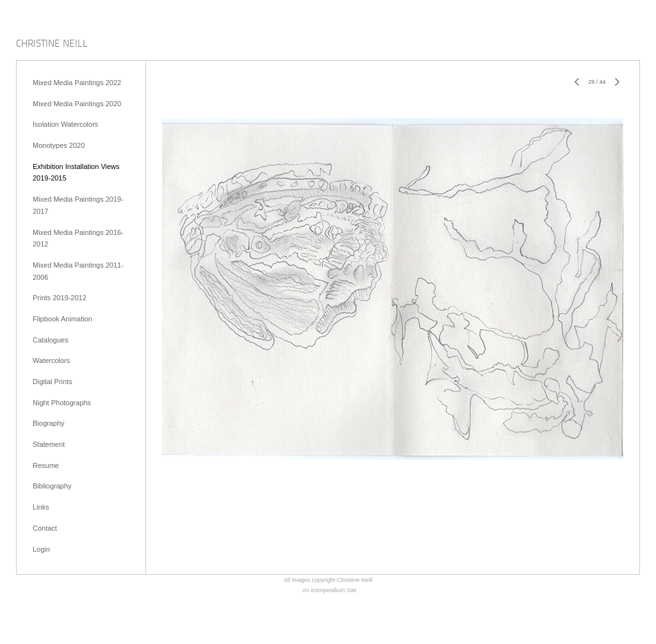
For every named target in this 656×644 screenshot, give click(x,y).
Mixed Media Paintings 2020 (77, 104)
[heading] (52, 44)
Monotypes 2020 (59, 145)
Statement (49, 444)
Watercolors (51, 360)
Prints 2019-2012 (60, 298)
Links (41, 507)
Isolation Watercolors (65, 124)
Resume (46, 465)
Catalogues (51, 340)
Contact (45, 528)
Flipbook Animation (62, 319)
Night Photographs (62, 403)
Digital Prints (53, 382)
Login (41, 549)
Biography (49, 423)
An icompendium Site (330, 590)
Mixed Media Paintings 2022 (77, 83)
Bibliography (52, 486)
